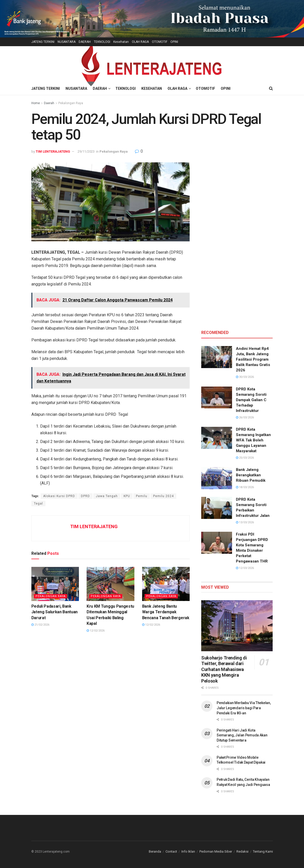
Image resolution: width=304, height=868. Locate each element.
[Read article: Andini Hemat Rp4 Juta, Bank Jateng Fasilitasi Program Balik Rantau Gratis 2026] (217, 357)
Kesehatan (121, 42)
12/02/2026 (96, 631)
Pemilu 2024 (163, 496)
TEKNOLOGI (102, 42)
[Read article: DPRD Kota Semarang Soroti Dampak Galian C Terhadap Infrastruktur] (217, 398)
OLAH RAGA (140, 42)
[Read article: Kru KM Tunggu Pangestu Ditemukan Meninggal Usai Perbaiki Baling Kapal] (110, 584)
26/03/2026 (245, 417)
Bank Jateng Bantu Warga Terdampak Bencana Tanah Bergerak (166, 612)
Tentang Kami (263, 851)
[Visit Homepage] (152, 64)
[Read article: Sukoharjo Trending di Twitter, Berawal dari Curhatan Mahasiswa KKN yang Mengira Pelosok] (237, 626)
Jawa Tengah (107, 496)
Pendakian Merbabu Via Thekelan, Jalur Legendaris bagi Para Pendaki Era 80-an (244, 708)
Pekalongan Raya (71, 103)
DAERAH (85, 42)
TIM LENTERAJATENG (53, 151)
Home (36, 103)
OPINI (174, 42)
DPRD (85, 496)
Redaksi (242, 851)
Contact (171, 851)
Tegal (38, 504)
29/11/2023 (86, 151)
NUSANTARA (67, 42)
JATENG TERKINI (43, 42)
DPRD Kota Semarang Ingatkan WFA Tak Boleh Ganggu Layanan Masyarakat (253, 440)
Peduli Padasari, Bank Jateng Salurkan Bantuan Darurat (55, 612)
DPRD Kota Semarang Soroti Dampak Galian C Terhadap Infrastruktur (251, 400)
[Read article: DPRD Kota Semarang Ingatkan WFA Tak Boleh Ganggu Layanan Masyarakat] (217, 438)
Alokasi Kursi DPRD (59, 496)
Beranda (155, 851)
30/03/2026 (245, 377)
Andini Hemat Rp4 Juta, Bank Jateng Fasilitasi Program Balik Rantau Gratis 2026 (253, 359)
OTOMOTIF (160, 42)
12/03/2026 (245, 568)
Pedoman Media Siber (216, 851)
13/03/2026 (245, 522)
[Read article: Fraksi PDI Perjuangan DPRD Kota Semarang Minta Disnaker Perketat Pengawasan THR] (217, 543)
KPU (127, 496)
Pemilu (142, 496)
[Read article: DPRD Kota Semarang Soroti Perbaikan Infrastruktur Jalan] (217, 508)
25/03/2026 (245, 458)
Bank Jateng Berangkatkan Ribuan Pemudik (251, 475)
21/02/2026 (40, 625)
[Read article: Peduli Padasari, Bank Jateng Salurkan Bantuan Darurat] (55, 584)
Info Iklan (188, 851)
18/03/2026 (245, 487)
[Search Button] (271, 88)
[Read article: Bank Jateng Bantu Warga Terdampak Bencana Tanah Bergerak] (166, 584)
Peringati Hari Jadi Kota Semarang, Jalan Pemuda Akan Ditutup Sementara (242, 735)
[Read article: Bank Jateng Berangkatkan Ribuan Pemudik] (217, 478)
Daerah (49, 103)
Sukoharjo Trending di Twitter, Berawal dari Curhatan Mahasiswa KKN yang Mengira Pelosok (224, 669)
